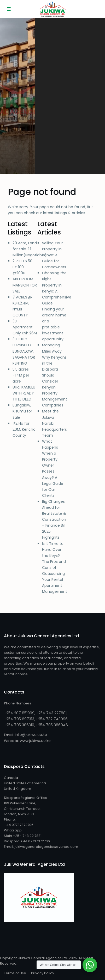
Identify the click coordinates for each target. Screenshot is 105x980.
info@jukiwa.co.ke (31, 735)
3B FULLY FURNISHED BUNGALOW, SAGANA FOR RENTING (24, 351)
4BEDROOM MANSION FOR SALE (25, 285)
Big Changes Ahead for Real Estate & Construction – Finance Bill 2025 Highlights (54, 520)
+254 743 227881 (51, 713)
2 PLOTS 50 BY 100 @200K (22, 267)
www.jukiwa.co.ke (35, 741)
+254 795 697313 (19, 719)
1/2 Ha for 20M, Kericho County (24, 429)
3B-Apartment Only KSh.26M (25, 327)
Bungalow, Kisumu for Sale (22, 411)
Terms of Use (15, 973)
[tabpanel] (18, 96)
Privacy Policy (43, 973)
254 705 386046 (53, 725)
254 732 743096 (53, 719)
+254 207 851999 (19, 713)
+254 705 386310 (19, 725)
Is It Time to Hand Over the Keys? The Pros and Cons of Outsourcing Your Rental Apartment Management (55, 568)
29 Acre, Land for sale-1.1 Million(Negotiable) (30, 249)
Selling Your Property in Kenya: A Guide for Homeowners (54, 255)
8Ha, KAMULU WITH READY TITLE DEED (24, 393)
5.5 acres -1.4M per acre (21, 375)
